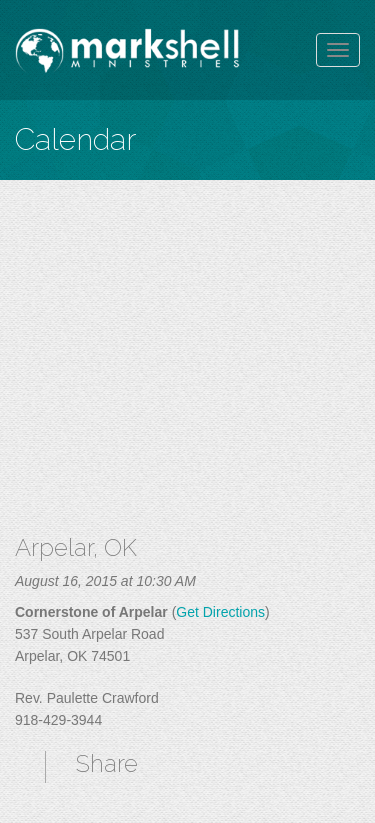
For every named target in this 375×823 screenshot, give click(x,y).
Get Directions (220, 612)
